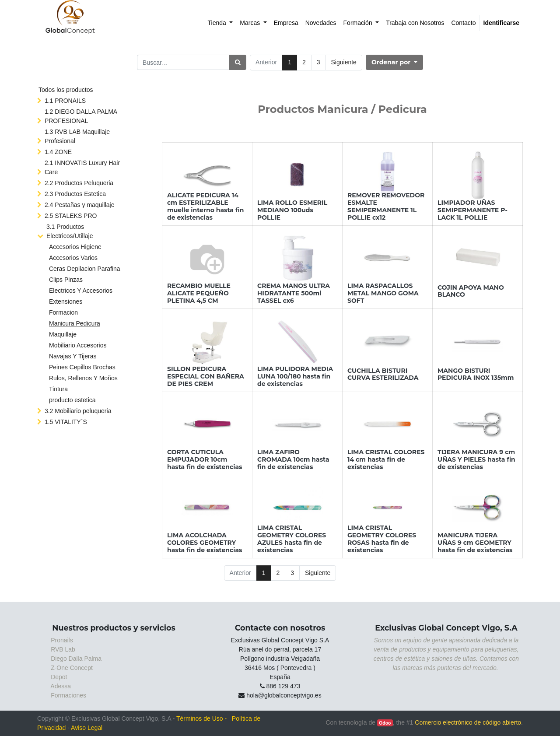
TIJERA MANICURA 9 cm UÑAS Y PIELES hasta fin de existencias (476, 459)
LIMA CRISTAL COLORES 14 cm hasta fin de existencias (386, 459)
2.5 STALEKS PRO (71, 216)
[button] (394, 62)
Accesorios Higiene (75, 247)
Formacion (63, 312)
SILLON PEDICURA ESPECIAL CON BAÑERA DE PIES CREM (206, 376)
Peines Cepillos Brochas (82, 367)
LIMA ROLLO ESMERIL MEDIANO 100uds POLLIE (292, 210)
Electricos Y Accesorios (81, 291)
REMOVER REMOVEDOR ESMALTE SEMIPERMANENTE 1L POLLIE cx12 (386, 206)
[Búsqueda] (238, 62)
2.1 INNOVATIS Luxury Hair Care (82, 167)
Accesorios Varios (73, 258)
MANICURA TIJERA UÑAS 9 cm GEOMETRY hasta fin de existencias (475, 543)
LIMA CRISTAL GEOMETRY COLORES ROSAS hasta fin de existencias (382, 539)
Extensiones (66, 301)
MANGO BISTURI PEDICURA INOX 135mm (476, 374)
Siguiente (344, 62)
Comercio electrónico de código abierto (468, 722)
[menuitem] (220, 23)
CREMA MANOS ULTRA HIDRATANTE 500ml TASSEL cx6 (294, 293)
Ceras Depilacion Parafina (85, 269)
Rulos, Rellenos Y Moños (83, 378)
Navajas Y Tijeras (73, 356)
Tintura (58, 389)
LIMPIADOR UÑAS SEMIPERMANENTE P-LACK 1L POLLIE (472, 210)
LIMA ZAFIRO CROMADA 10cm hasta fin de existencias (293, 459)
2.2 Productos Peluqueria (79, 183)
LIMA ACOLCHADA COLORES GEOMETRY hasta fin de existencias (205, 543)
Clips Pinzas (66, 280)
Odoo (385, 723)
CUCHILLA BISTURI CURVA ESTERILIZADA (383, 374)
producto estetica (72, 400)
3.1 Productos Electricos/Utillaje (70, 231)
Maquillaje (63, 334)
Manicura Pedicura (75, 323)
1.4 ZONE (58, 152)
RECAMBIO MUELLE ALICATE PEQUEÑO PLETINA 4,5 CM (199, 293)
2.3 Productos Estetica (75, 194)
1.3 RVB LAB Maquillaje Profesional (77, 136)
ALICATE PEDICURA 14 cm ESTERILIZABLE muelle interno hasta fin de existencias (205, 206)
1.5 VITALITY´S (66, 422)
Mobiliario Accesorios (78, 345)
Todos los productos (66, 90)
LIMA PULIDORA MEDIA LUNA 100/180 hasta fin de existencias (295, 376)
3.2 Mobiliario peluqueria (78, 411)
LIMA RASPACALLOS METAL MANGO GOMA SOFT (383, 293)
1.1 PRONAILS (65, 101)
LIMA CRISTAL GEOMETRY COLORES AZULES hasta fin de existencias (292, 539)
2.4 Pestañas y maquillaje (80, 205)
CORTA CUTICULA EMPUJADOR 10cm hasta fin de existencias (205, 459)
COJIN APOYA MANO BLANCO (471, 291)
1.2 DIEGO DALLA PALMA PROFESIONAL (81, 116)
